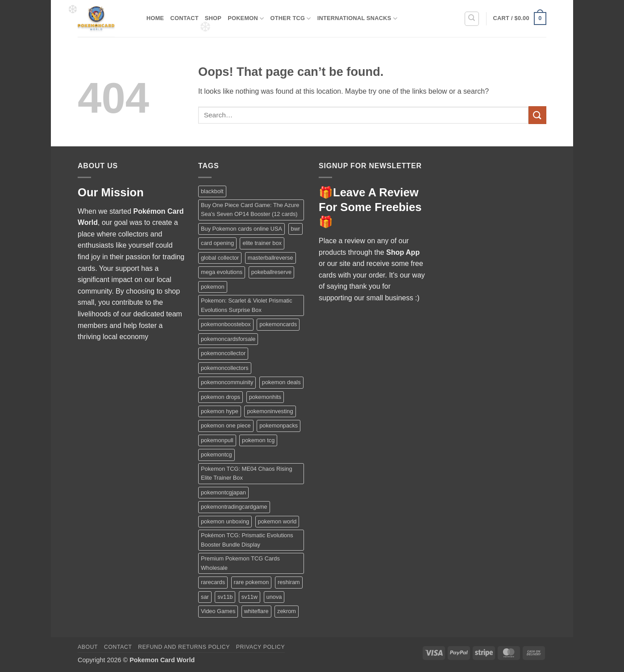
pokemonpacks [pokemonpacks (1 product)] (279, 425)
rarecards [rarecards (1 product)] (213, 582)
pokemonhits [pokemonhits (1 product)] (265, 397)
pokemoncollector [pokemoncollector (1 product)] (223, 353)
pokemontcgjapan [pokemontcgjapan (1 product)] (223, 492)
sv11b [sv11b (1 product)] (225, 597)
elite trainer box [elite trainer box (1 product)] (262, 243)
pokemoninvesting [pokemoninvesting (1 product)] (270, 411)
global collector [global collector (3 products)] (220, 258)
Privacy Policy (260, 647)
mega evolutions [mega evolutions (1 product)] (222, 272)
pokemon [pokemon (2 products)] (213, 287)
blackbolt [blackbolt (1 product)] (212, 191)
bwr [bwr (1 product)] (296, 229)
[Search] (472, 19)
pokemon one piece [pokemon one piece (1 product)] (226, 425)
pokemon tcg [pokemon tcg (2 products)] (258, 440)
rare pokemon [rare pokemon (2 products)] (252, 582)
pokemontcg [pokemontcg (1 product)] (216, 454)
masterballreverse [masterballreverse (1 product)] (270, 258)
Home (155, 18)
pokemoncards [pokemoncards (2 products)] (278, 324)
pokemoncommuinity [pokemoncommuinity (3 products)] (227, 382)
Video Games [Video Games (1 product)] (218, 611)
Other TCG (291, 19)
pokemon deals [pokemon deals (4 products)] (281, 382)
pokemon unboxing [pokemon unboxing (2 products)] (225, 521)
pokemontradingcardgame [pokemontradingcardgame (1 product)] (234, 507)
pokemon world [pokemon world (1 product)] (277, 521)
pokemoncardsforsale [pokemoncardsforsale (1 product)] (228, 339)
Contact (184, 18)
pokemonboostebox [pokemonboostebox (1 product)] (226, 324)
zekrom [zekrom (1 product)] (287, 611)
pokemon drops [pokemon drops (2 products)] (220, 397)
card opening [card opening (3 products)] (217, 243)
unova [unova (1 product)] (274, 597)
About (88, 647)
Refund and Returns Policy (184, 647)
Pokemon (246, 19)
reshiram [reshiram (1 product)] (289, 582)
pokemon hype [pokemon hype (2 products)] (220, 411)
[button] (520, 19)
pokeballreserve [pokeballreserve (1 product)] (271, 272)
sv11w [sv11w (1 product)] (250, 597)
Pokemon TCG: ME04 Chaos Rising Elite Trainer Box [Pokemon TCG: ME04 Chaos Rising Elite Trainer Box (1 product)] (247, 473)
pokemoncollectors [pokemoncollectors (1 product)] (225, 368)
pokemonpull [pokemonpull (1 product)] (217, 440)
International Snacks (357, 19)
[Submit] (537, 115)
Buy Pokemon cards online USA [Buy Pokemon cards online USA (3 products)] (241, 229)
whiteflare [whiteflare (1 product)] (256, 611)
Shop (213, 18)
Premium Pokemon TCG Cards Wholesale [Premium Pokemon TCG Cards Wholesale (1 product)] (240, 563)
